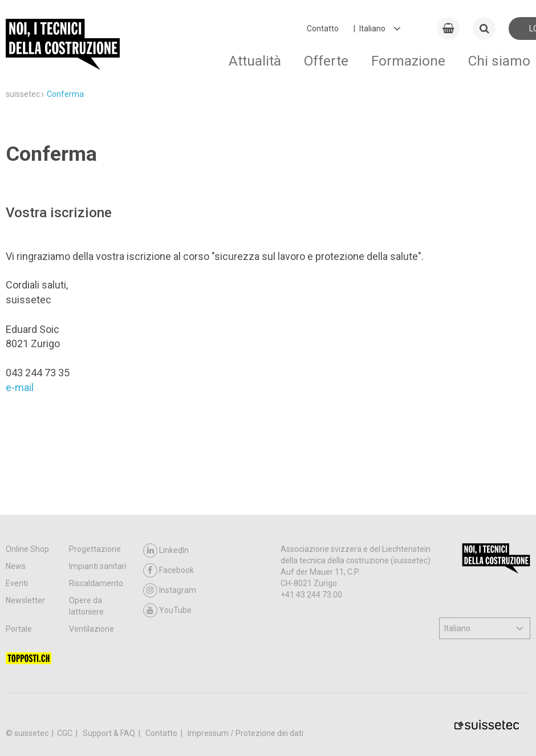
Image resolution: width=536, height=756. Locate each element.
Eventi (17, 583)
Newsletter (25, 600)
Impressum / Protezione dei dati (245, 733)
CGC (66, 733)
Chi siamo (499, 61)
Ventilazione (92, 629)
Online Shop (27, 549)
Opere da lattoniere (86, 606)
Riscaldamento (96, 583)
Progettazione (95, 549)
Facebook (168, 570)
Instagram (170, 590)
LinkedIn (166, 550)
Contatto (323, 29)
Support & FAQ (110, 733)
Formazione (408, 61)
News (16, 566)
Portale (19, 629)
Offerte (326, 61)
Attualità (255, 61)
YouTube (167, 610)
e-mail (20, 387)
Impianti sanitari (98, 566)
